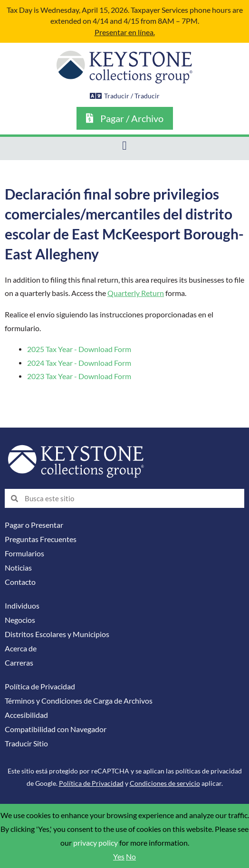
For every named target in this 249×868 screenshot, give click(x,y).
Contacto (20, 582)
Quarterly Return (136, 293)
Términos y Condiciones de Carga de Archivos (79, 701)
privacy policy (96, 843)
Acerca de (21, 649)
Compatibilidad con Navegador (56, 729)
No (131, 857)
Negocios (20, 620)
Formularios (24, 553)
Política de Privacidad (40, 687)
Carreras (19, 663)
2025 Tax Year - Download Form (79, 349)
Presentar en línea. (125, 32)
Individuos (22, 606)
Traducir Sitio (26, 744)
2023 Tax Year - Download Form (79, 376)
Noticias (18, 568)
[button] (125, 146)
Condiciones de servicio (165, 783)
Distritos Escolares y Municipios (57, 634)
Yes (119, 857)
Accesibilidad (26, 715)
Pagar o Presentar (34, 525)
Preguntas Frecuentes (41, 539)
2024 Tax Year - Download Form (79, 363)
